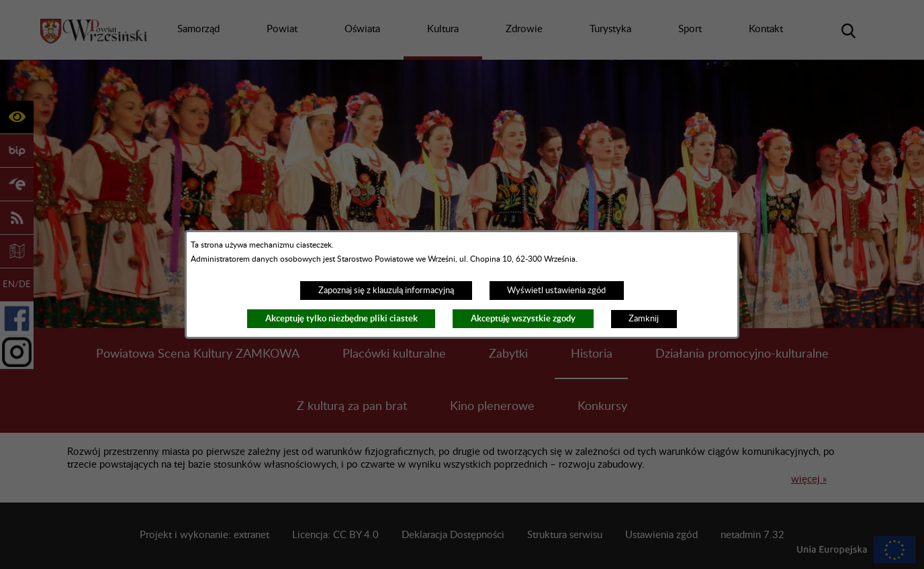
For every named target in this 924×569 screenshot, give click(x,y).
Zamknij (644, 319)
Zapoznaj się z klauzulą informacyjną (386, 291)
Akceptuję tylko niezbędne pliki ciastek (341, 318)
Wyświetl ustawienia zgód (556, 291)
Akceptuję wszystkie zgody (523, 318)
